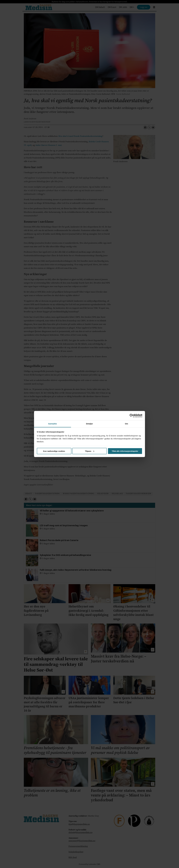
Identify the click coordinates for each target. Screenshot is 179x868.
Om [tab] (126, 424)
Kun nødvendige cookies (54, 451)
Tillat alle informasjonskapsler (125, 451)
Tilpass (90, 451)
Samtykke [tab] (53, 424)
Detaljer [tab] (89, 424)
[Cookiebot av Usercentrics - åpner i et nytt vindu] (131, 416)
